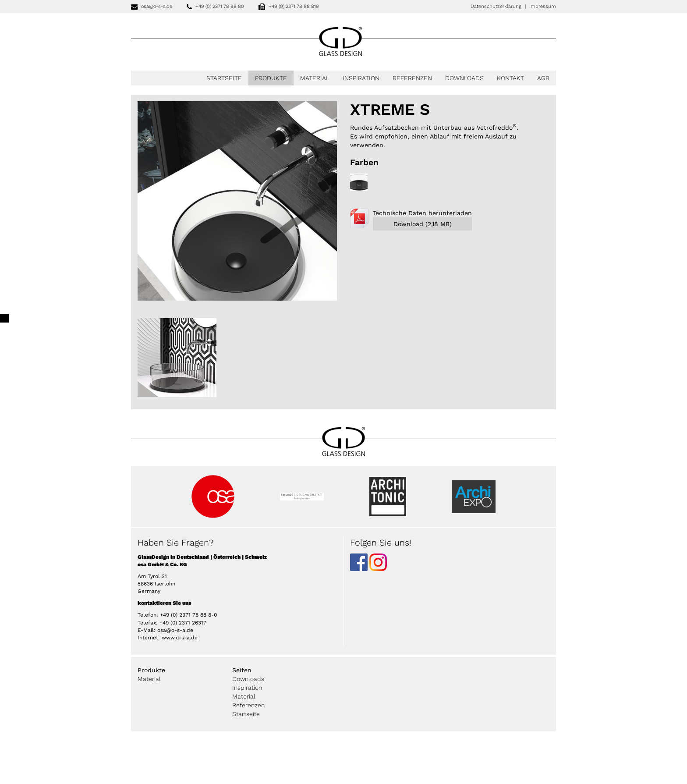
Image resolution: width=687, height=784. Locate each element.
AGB (543, 78)
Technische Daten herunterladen (422, 220)
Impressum (543, 6)
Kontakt (510, 78)
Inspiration (361, 78)
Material (315, 78)
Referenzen (412, 78)
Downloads (464, 78)
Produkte (271, 78)
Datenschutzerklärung (496, 6)
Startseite (224, 78)
